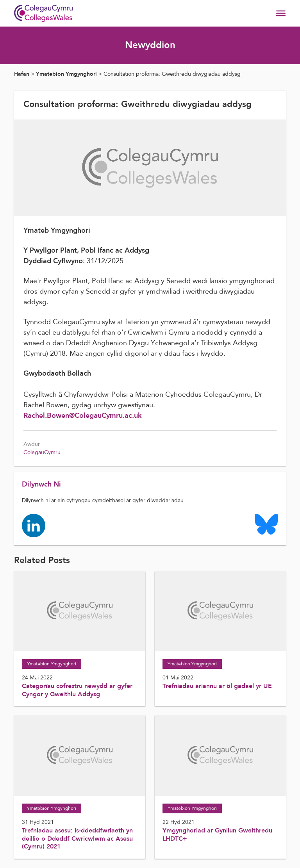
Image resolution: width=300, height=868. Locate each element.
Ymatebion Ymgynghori (66, 74)
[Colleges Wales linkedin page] (34, 525)
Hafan (22, 74)
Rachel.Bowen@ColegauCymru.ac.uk (83, 416)
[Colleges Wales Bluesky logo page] (266, 524)
